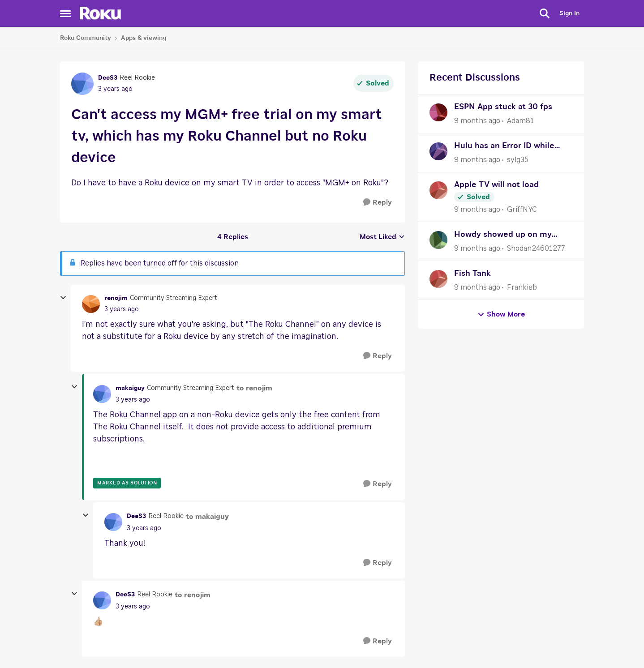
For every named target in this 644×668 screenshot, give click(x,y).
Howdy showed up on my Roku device (503, 236)
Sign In (569, 13)
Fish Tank (472, 274)
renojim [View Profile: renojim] (116, 298)
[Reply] (378, 203)
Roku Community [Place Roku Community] (86, 38)
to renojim (254, 388)
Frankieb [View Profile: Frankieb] (522, 287)
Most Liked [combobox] (382, 238)
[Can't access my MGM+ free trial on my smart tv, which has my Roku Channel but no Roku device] (122, 310)
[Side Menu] (65, 13)
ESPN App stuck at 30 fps (503, 107)
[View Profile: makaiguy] (102, 394)
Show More (501, 315)
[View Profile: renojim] (91, 304)
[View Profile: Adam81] (438, 112)
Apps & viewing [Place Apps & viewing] (144, 38)
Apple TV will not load (496, 185)
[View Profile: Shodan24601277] (438, 240)
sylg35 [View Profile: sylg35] (518, 160)
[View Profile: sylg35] (438, 151)
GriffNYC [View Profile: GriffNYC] (522, 210)
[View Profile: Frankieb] (438, 279)
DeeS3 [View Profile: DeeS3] (108, 78)
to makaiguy (207, 517)
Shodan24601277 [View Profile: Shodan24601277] (536, 248)
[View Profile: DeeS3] (82, 84)
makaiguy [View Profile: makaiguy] (130, 388)
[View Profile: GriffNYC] (438, 190)
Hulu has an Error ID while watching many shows (504, 147)
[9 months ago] (477, 121)
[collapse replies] (63, 298)
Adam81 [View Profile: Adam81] (520, 121)
